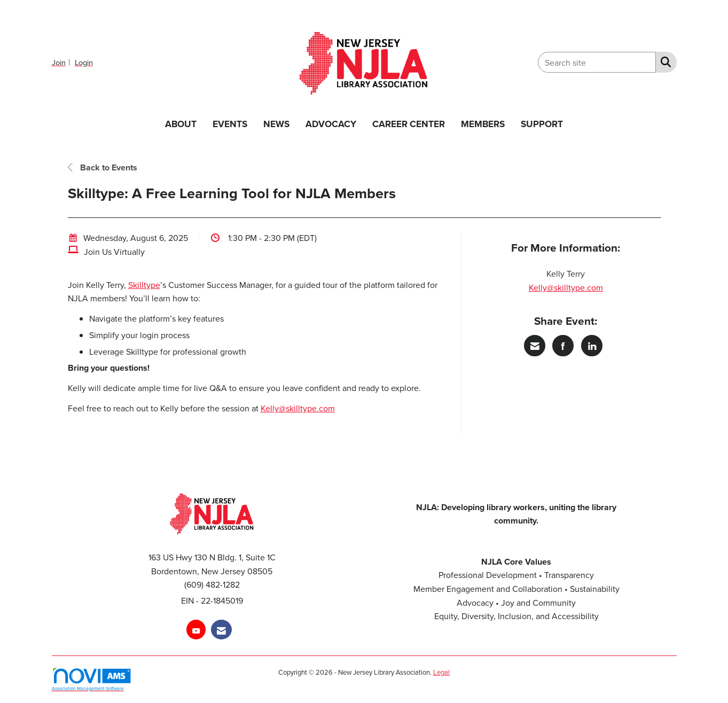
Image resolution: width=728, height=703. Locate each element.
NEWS (276, 124)
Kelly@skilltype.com (298, 408)
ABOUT (181, 124)
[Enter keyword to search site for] (597, 62)
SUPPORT (542, 124)
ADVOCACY (331, 124)
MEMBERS (483, 124)
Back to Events (103, 167)
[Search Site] (664, 61)
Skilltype (144, 285)
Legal (441, 672)
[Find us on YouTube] (196, 630)
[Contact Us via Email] (221, 630)
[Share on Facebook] (563, 346)
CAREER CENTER (409, 124)
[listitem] (62, 62)
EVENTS (230, 124)
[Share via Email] (535, 346)
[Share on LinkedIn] (592, 346)
